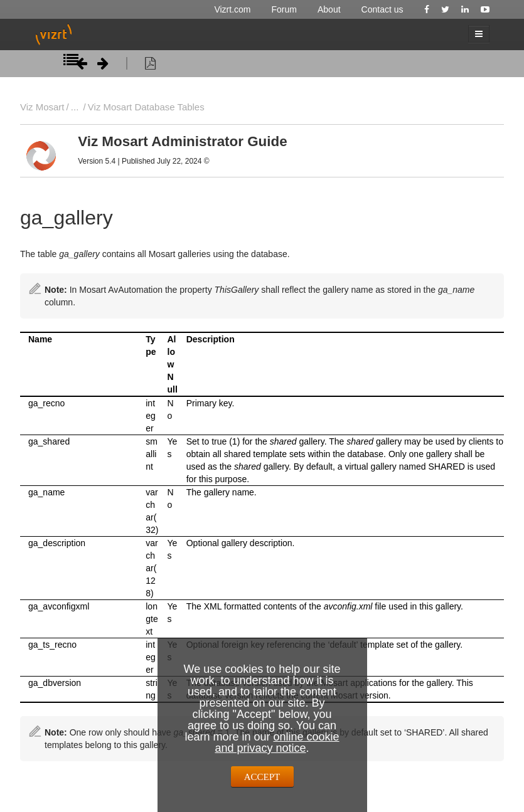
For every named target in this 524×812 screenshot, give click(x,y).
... (75, 107)
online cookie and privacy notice (277, 742)
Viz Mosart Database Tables (146, 107)
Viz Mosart (42, 107)
